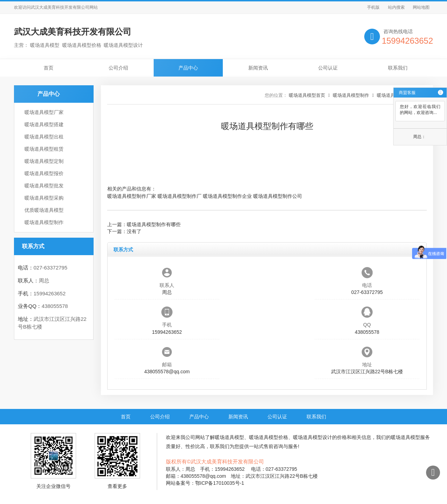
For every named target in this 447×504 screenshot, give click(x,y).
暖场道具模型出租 (44, 137)
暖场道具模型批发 (44, 186)
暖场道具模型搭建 (44, 124)
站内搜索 (396, 7)
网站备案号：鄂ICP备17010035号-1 (205, 483)
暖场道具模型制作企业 (227, 196)
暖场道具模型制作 (44, 222)
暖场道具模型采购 (44, 198)
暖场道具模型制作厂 (179, 196)
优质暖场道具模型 (44, 210)
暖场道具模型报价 (44, 173)
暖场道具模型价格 (269, 437)
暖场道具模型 (229, 437)
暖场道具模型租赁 (44, 149)
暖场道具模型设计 (313, 437)
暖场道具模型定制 (44, 161)
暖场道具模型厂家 (44, 112)
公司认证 (328, 68)
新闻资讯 (258, 68)
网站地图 (421, 7)
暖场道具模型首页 (307, 95)
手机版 (373, 7)
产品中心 (188, 68)
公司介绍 (118, 68)
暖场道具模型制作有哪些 (154, 224)
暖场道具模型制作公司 (278, 196)
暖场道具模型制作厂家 (132, 196)
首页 (49, 68)
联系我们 (398, 68)
